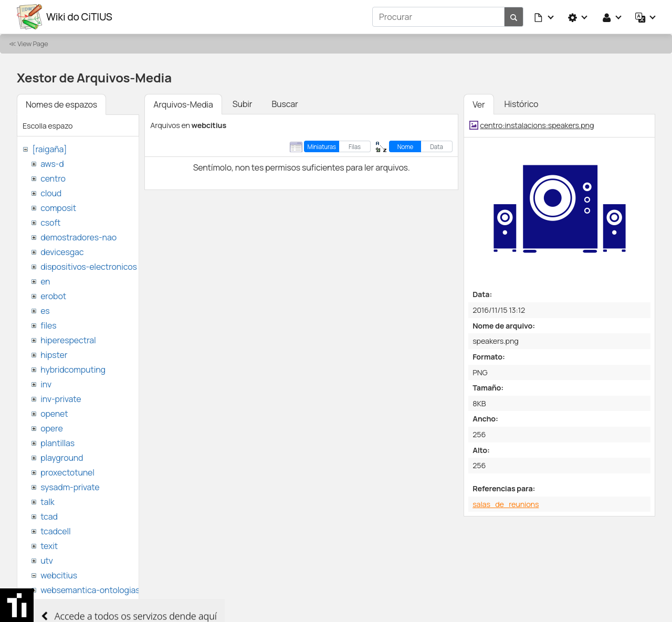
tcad (49, 516)
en (45, 281)
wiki (48, 605)
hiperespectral (68, 340)
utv (47, 561)
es (45, 311)
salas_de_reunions (506, 504)
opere (51, 428)
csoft (50, 223)
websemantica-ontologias (90, 590)
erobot (53, 296)
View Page (33, 44)
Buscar (285, 104)
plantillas (57, 443)
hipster (54, 355)
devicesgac (62, 252)
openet (54, 414)
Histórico (522, 104)
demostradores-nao (78, 237)
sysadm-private (70, 487)
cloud (51, 193)
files (48, 325)
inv (46, 384)
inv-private (61, 399)
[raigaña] (49, 149)
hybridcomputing (73, 370)
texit (49, 546)
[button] (544, 17)
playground (62, 458)
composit (58, 208)
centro (53, 178)
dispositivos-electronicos (88, 267)
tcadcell (55, 531)
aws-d (52, 164)
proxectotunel (67, 472)
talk (47, 502)
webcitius (59, 575)
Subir (243, 104)
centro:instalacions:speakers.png (537, 125)
